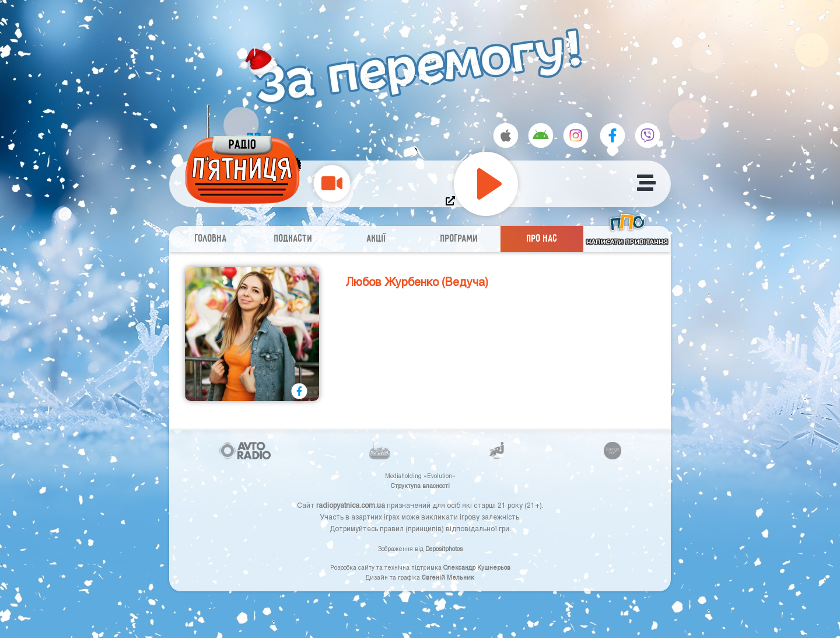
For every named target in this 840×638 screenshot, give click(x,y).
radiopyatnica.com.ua (351, 505)
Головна (211, 239)
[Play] (486, 184)
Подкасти (293, 239)
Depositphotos (444, 549)
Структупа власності (420, 486)
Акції (377, 239)
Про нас (542, 239)
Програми (459, 239)
